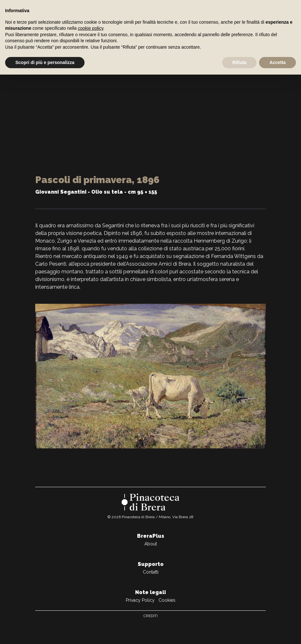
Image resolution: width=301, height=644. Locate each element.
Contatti (151, 572)
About (151, 544)
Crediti (150, 616)
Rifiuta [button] (240, 62)
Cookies (167, 600)
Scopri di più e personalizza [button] (45, 62)
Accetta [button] (277, 62)
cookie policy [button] (90, 28)
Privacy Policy (140, 600)
